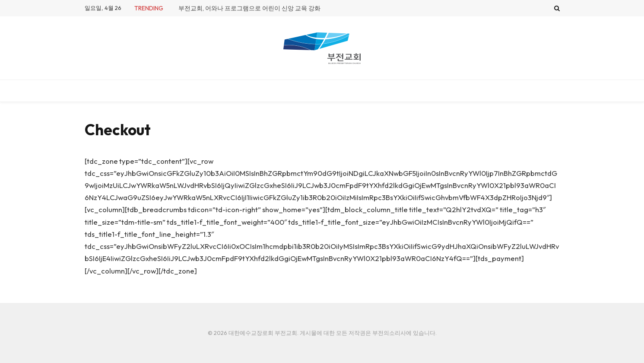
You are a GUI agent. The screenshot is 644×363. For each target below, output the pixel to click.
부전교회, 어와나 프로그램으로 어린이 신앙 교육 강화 (249, 8)
